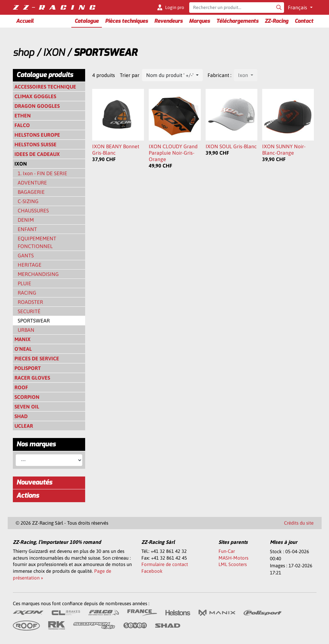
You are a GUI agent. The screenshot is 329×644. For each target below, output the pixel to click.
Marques (199, 21)
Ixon (244, 75)
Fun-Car (227, 551)
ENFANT (27, 229)
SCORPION (27, 397)
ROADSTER (30, 302)
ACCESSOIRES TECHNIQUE (45, 87)
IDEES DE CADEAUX (37, 154)
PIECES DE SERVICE (37, 358)
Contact (304, 21)
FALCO (22, 125)
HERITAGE (30, 265)
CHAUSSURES (33, 210)
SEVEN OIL (27, 407)
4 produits (104, 75)
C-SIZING (28, 201)
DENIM (26, 220)
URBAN (26, 330)
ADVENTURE (32, 183)
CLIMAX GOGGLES (35, 96)
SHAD (21, 416)
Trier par (130, 75)
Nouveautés (34, 482)
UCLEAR (24, 426)
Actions (28, 496)
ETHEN (23, 116)
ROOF (21, 387)
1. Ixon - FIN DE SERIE (42, 173)
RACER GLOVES (32, 378)
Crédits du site (299, 523)
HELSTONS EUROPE (37, 135)
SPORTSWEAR (34, 321)
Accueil (25, 21)
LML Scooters (233, 564)
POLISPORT (28, 368)
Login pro (175, 7)
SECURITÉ (29, 311)
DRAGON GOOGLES (37, 106)
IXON (54, 53)
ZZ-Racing (276, 21)
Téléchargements (237, 21)
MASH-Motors (233, 558)
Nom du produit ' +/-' (170, 75)
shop (23, 53)
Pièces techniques (126, 21)
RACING (27, 293)
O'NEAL (23, 349)
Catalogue (87, 21)
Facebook (152, 571)
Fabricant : (219, 75)
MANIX (22, 339)
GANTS (26, 255)
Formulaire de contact (165, 564)
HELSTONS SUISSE (36, 144)
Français (298, 7)
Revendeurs (168, 21)
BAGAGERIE (31, 192)
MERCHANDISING (38, 274)
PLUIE (24, 283)
